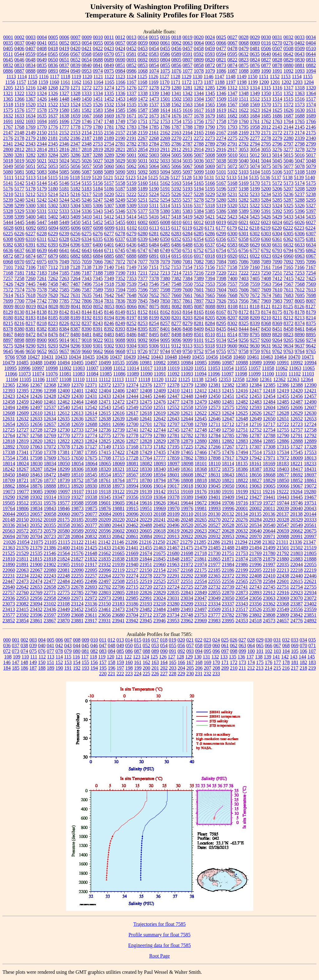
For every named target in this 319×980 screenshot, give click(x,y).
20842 (118, 536)
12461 (50, 402)
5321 (244, 206)
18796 (173, 480)
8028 (53, 306)
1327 (64, 93)
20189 (91, 520)
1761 (255, 121)
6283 (176, 234)
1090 (266, 71)
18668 (269, 475)
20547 (283, 525)
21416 (77, 548)
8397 (154, 329)
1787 (176, 127)
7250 (266, 273)
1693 (31, 121)
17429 (146, 452)
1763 (277, 121)
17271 (242, 447)
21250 (159, 542)
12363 (293, 379)
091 (173, 651)
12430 (77, 396)
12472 (118, 402)
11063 (295, 368)
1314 (255, 88)
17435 (159, 452)
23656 (105, 615)
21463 (159, 548)
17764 (146, 458)
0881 (300, 65)
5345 (109, 211)
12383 (242, 385)
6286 (210, 234)
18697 (310, 475)
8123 (277, 306)
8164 (188, 312)
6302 (255, 234)
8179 (311, 312)
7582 (53, 290)
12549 (132, 407)
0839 (75, 65)
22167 (173, 570)
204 (181, 668)
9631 (266, 346)
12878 (173, 441)
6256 (75, 234)
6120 (198, 228)
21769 (255, 553)
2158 (131, 133)
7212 (154, 273)
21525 (9, 553)
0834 (31, 65)
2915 (210, 149)
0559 (31, 54)
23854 (22, 621)
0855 (165, 65)
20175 (64, 520)
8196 (120, 318)
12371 (91, 385)
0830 (300, 60)
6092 (31, 228)
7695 (300, 295)
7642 (109, 295)
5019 (19, 161)
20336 (9, 525)
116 (76, 657)
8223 (53, 323)
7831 (109, 301)
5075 (266, 166)
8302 (232, 323)
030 (269, 640)
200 (146, 668)
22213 (283, 570)
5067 (188, 166)
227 (164, 674)
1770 (42, 127)
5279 (210, 200)
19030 (201, 486)
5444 (8, 222)
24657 (283, 621)
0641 (277, 54)
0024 (210, 37)
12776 (118, 435)
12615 (105, 413)
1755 (188, 121)
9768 (21, 357)
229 (181, 674)
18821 (228, 480)
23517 (242, 609)
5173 (288, 183)
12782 (187, 435)
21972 (187, 564)
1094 (311, 71)
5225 (165, 194)
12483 (255, 402)
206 (199, 668)
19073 (9, 492)
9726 (143, 351)
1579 (53, 110)
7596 (143, 290)
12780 (159, 435)
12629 (297, 413)
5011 (243, 155)
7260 (31, 278)
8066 (132, 306)
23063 (269, 598)
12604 (269, 407)
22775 (64, 593)
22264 (105, 576)
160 (129, 662)
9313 (188, 346)
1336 (120, 93)
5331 (42, 211)
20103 (146, 514)
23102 (50, 604)
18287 (36, 469)
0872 (210, 65)
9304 (131, 346)
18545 (91, 475)
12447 (173, 396)
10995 (11, 368)
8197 (131, 318)
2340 (311, 138)
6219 (266, 228)
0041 (42, 43)
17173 (146, 447)
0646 (19, 60)
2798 (300, 144)
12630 (310, 413)
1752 (154, 121)
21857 (187, 559)
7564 (277, 284)
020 (181, 640)
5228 (199, 194)
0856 (176, 65)
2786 (176, 144)
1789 (199, 127)
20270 (214, 520)
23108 (64, 604)
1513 (266, 99)
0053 (75, 43)
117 (85, 657)
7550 (188, 284)
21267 (173, 542)
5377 (143, 211)
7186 (75, 273)
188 (42, 668)
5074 (255, 166)
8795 (255, 335)
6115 (165, 228)
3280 (8, 155)
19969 (159, 508)
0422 (98, 48)
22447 (9, 581)
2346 (64, 144)
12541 (77, 407)
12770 (64, 435)
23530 (269, 609)
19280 (310, 492)
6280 (143, 234)
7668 (232, 295)
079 (68, 651)
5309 (131, 206)
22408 (255, 576)
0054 (87, 43)
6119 (187, 228)
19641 (173, 503)
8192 (87, 318)
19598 (91, 503)
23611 (91, 615)
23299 (187, 604)
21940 (132, 564)
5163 (176, 183)
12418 (269, 391)
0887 (19, 71)
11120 (157, 379)
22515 (132, 581)
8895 (311, 335)
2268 (154, 138)
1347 (232, 93)
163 (155, 662)
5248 (109, 200)
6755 (232, 250)
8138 (42, 312)
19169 (187, 492)
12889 (310, 441)
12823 (77, 441)
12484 (269, 402)
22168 (187, 570)
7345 (98, 278)
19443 (283, 497)
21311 (282, 542)
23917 (91, 621)
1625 (277, 110)
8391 (98, 329)
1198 (242, 82)
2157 (120, 133)
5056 (75, 166)
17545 (297, 452)
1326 (53, 93)
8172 (244, 312)
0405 (8, 48)
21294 (241, 542)
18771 (132, 480)
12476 (159, 402)
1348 (244, 93)
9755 (221, 351)
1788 (188, 127)
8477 (64, 335)
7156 (210, 267)
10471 (308, 357)
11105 (25, 379)
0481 (255, 48)
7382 (176, 278)
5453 (109, 222)
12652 (297, 419)
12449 (201, 396)
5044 (266, 161)
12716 (255, 424)
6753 (210, 250)
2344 (42, 144)
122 (128, 657)
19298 (22, 497)
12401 (77, 391)
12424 (22, 396)
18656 (255, 475)
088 (146, 651)
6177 (221, 228)
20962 (242, 536)
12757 (297, 430)
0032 (288, 37)
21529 (22, 553)
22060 (9, 570)
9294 (64, 346)
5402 (53, 217)
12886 (283, 441)
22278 (146, 576)
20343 (22, 525)
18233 (310, 464)
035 (312, 640)
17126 (77, 447)
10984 (187, 363)
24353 (242, 621)
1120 (87, 76)
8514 (232, 335)
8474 (42, 335)
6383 (19, 245)
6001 (131, 222)
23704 (132, 615)
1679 (210, 116)
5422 (221, 217)
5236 (288, 194)
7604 (221, 290)
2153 (75, 133)
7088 (255, 262)
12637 (91, 419)
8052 (98, 306)
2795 (266, 144)
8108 (233, 306)
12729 (50, 430)
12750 (228, 430)
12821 (50, 441)
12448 (187, 396)
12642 (159, 419)
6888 (131, 256)
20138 (296, 514)
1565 (210, 105)
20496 (173, 525)
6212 (243, 228)
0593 (210, 54)
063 (242, 645)
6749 (165, 250)
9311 (165, 346)
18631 (214, 475)
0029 (255, 37)
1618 (210, 110)
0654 (87, 60)
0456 (176, 48)
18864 (22, 486)
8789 (244, 335)
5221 (120, 194)
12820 (36, 441)
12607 (310, 407)
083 (103, 651)
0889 (42, 71)
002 (24, 640)
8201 (176, 318)
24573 (269, 621)
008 (77, 640)
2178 (19, 138)
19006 (146, 486)
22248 (64, 576)
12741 (132, 430)
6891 (154, 256)
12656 (36, 424)
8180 (8, 318)
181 (295, 662)
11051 (200, 368)
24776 (297, 621)
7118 (64, 267)
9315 (199, 346)
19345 (105, 497)
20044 (9, 514)
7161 (266, 267)
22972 (91, 598)
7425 (311, 278)
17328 (310, 447)
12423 (9, 396)
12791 (297, 435)
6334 (87, 239)
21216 (145, 542)
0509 (300, 48)
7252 (288, 273)
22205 (255, 570)
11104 (12, 379)
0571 (120, 54)
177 (277, 662)
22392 (242, 576)
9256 (244, 340)
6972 (31, 262)
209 (225, 668)
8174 (266, 312)
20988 (283, 536)
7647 (120, 295)
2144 (288, 127)
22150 (146, 570)
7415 (288, 278)
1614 (165, 110)
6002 (143, 222)
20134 (241, 514)
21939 (118, 564)
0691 (131, 60)
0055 (98, 43)
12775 (105, 435)
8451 (277, 329)
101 (260, 651)
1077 (188, 71)
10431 (47, 357)
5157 (109, 183)
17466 (201, 452)
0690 (120, 60)
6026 (300, 222)
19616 (146, 503)
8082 (177, 306)
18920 (77, 486)
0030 (266, 37)
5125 (153, 177)
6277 (109, 234)
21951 (146, 564)
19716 (242, 503)
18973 (118, 486)
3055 (266, 149)
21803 (297, 553)
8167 (221, 312)
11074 (38, 374)
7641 (98, 295)
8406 (176, 329)
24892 (310, 621)
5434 (300, 217)
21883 (297, 559)
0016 (165, 37)
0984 (120, 71)
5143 (31, 183)
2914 (199, 149)
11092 (173, 374)
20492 (159, 525)
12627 (269, 413)
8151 (131, 312)
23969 (201, 621)
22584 (269, 581)
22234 (22, 576)
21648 (91, 553)
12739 (118, 430)
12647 (228, 419)
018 (164, 640)
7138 (86, 267)
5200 (266, 189)
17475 (214, 452)
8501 (199, 335)
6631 (277, 245)
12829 (159, 441)
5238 (311, 194)
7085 (232, 262)
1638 (64, 116)
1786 (165, 127)
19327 (77, 497)
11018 (160, 368)
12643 (173, 419)
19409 (228, 497)
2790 (221, 144)
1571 (277, 105)
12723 (297, 424)
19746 (297, 503)
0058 (131, 43)
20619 (173, 531)
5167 (221, 183)
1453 (120, 99)
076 (42, 651)
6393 (53, 245)
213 (260, 668)
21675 (159, 553)
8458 (288, 329)
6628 (244, 245)
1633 (19, 116)
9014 (64, 340)
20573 (36, 531)
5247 (98, 200)
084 (112, 651)
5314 (165, 206)
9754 (210, 351)
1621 (232, 110)
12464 (77, 402)
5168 (232, 183)
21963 (173, 564)
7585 (64, 290)
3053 (244, 149)
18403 (283, 469)
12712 (228, 424)
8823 (288, 335)
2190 (120, 138)
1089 (255, 71)
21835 (105, 559)
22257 (91, 576)
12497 (36, 407)
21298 (255, 542)
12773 (77, 435)
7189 (109, 273)
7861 (188, 301)
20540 (269, 525)
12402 (91, 391)
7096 (311, 262)
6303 (266, 234)
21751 (228, 553)
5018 (8, 161)
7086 (244, 262)
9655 (53, 351)
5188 (131, 189)
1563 (188, 105)
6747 (143, 250)
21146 (118, 542)
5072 (232, 166)
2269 (165, 138)
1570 (266, 105)
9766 (10, 357)
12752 (255, 430)
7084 (221, 262)
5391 (266, 211)
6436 (131, 245)
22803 (105, 593)
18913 (64, 486)
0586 (165, 54)
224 (138, 674)
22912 (269, 593)
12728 (36, 430)
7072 (120, 262)
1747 (98, 121)
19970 (173, 508)
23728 (159, 615)
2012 (266, 127)
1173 (198, 82)
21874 (242, 559)
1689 (311, 116)
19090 (50, 492)
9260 (266, 340)
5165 (199, 183)
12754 (269, 430)
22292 (187, 576)
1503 (188, 99)
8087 (199, 306)
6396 (75, 245)
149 (33, 662)
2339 (300, 138)
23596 (36, 615)
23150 (105, 604)
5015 (288, 155)
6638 (31, 250)
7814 (98, 301)
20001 (242, 508)
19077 (23, 492)
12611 (50, 413)
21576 (77, 553)
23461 (105, 609)
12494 (9, 407)
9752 (199, 351)
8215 (8, 323)
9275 (8, 346)
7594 (120, 290)
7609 (266, 290)
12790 (283, 435)
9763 (288, 351)
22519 (146, 581)
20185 (77, 520)
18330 (146, 469)
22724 (173, 587)
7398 (221, 278)
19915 (132, 508)
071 (312, 645)
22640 (9, 587)
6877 (42, 256)
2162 (165, 133)
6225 (8, 234)
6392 (42, 245)
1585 (120, 110)
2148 (19, 133)
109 (17, 657)
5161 (154, 183)
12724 (310, 424)
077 (50, 651)
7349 (109, 278)
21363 (9, 548)
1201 (275, 82)
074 (24, 651)
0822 (232, 60)
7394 (210, 278)
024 (216, 640)
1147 (219, 76)
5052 (42, 166)
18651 (242, 475)
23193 (146, 604)
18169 (269, 464)
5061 (120, 166)
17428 (132, 452)
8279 (188, 323)
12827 (132, 441)
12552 (173, 407)
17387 (77, 452)
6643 (87, 250)
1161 (65, 82)
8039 (64, 306)
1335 (109, 93)
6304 (277, 234)
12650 (269, 419)
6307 (311, 234)
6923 (266, 256)
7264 (75, 278)
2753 (98, 144)
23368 (283, 604)
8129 (8, 312)
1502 (176, 99)
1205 (8, 88)
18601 (173, 475)
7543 (143, 284)
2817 (75, 149)
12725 (9, 430)
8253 (143, 323)
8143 (75, 312)
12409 (159, 391)
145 (311, 657)
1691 (8, 121)
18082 (146, 464)
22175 (201, 570)
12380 (201, 385)
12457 (310, 396)
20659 (283, 531)
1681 (221, 116)
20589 (77, 531)
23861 (36, 621)
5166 (210, 183)
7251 (277, 273)
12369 (64, 385)
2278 (266, 138)
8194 (109, 318)
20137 (283, 514)
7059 (87, 262)
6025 (288, 222)
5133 (231, 177)
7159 (243, 267)
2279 (277, 138)
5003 (154, 155)
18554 (105, 475)
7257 (8, 278)
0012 (120, 37)
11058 (268, 368)
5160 (143, 183)
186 (24, 668)
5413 (120, 217)
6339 (143, 239)
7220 (221, 273)
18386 (242, 469)
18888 (50, 486)
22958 (50, 598)
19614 (132, 503)
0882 (311, 65)
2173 (288, 133)
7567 (288, 284)
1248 (42, 88)
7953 (232, 301)
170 (216, 662)
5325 (288, 206)
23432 (36, 609)
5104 (255, 172)
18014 (9, 464)
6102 (132, 228)
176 (269, 662)
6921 (244, 256)
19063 (255, 486)
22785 (77, 593)
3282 (31, 155)
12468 (91, 402)
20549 (297, 525)
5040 (244, 161)
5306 (98, 206)
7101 (8, 267)
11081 (65, 374)
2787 (188, 144)
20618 (159, 531)
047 (103, 645)
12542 (91, 407)
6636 (8, 250)
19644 (187, 503)
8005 (300, 301)
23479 (132, 609)
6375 (300, 239)
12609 (22, 413)
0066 (221, 43)
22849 (201, 593)
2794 (255, 144)
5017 (311, 155)
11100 (268, 374)
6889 (143, 256)
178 (286, 662)
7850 (165, 301)
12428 (50, 396)
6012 (199, 222)
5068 (199, 166)
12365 (9, 385)
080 (77, 651)
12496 (22, 407)
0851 (120, 65)
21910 (77, 564)
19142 (159, 492)
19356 (132, 497)
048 (112, 645)
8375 (311, 323)
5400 (31, 217)
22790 (91, 593)
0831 (311, 60)
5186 (109, 189)
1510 (232, 99)
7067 (109, 262)
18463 (36, 475)
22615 (297, 581)
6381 (311, 239)
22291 (173, 576)
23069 (283, 598)
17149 (105, 447)
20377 (91, 525)
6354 (199, 239)
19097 (64, 492)
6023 (266, 222)
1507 (210, 99)
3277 (288, 149)
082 (94, 651)
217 (295, 668)
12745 (173, 430)
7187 (87, 273)
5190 (154, 189)
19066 (283, 486)
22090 (77, 570)
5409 (75, 217)
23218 (159, 604)
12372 (105, 385)
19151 (173, 492)
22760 (22, 593)
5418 (176, 217)
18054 (78, 464)
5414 (131, 217)
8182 (19, 318)
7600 (188, 290)
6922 (255, 256)
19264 (296, 492)
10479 (9, 363)
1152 (275, 76)
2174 (300, 133)
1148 (230, 76)
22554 (201, 581)
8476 (53, 335)
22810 (132, 593)
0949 (75, 71)
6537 (210, 245)
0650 (53, 60)
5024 (64, 161)
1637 (53, 116)
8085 (188, 306)
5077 (288, 166)
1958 (255, 127)
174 (251, 662)
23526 (255, 609)
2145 (300, 127)
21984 (228, 564)
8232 (75, 323)
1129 (186, 76)
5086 (75, 172)
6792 (266, 250)
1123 (120, 76)
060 (216, 645)
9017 (75, 340)
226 (155, 674)
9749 (176, 351)
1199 (253, 82)
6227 (31, 234)
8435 (221, 329)
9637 (300, 346)
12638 (105, 419)
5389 (244, 211)
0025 (221, 37)
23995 (228, 621)
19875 (91, 508)
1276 (131, 88)
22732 (214, 587)
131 (207, 657)
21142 (104, 542)
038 (24, 645)
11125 (184, 379)
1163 (87, 82)
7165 (288, 267)
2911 (165, 149)
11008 (106, 368)
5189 (143, 189)
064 (251, 645)
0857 (188, 65)
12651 (283, 419)
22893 (255, 593)
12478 (187, 402)
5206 (277, 189)
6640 (53, 250)
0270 (277, 43)
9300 (87, 346)
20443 (118, 525)
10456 (212, 357)
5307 (109, 206)
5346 (120, 211)
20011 (269, 508)
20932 (214, 536)
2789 (210, 144)
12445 (146, 396)
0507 (277, 48)
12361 (266, 379)
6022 (255, 222)
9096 (176, 340)
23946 (159, 621)
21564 (64, 553)
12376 (146, 385)
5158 (120, 183)
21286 (214, 542)
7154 (187, 267)
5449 (64, 222)
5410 (87, 217)
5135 (254, 177)
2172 (277, 133)
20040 (297, 508)
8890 (300, 335)
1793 (232, 127)
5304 (75, 206)
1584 (109, 110)
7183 (42, 273)
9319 (221, 346)
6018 (210, 222)
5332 (53, 211)
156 (94, 662)
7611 (288, 290)
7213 (165, 273)
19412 (242, 497)
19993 (214, 508)
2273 (210, 138)
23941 (118, 621)
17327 (297, 447)
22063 (22, 570)
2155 (98, 133)
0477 (221, 48)
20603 (132, 531)
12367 (36, 385)
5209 (311, 189)
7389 (199, 278)
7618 (31, 295)
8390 (87, 329)
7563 (266, 284)
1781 (109, 127)
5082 (31, 172)
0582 (143, 54)
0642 (288, 54)
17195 (173, 447)
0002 (19, 37)
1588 (154, 110)
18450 (9, 475)
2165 (199, 133)
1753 (165, 121)
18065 (105, 464)
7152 (165, 267)
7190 (120, 273)
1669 (109, 116)
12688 (91, 424)
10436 (102, 357)
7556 (221, 284)
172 (234, 662)
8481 (87, 335)
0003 (31, 37)
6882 (75, 256)
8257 (165, 323)
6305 (288, 234)
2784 (154, 144)
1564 (199, 105)
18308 (91, 469)
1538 (165, 105)
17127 (91, 447)
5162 (165, 183)
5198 (244, 189)
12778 (132, 435)
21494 (255, 548)
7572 (8, 290)
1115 (33, 76)
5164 (188, 183)
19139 (146, 492)
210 (234, 668)
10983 (173, 363)
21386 (50, 548)
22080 (50, 570)
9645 (8, 351)
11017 (146, 368)
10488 (36, 363)
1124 (131, 76)
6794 (288, 250)
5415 (143, 217)
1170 (165, 82)
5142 (19, 183)
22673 (64, 587)
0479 (244, 48)
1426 (42, 99)
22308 (201, 576)
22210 (269, 570)
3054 (255, 149)
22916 (283, 593)
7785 (64, 301)
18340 (159, 469)
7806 (87, 301)
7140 (109, 267)
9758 (244, 351)
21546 (50, 553)
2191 (131, 138)
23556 (297, 609)
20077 (91, 514)
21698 (187, 553)
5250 (131, 200)
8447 (255, 329)
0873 (221, 65)
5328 (8, 211)
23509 (214, 609)
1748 (109, 121)
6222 (288, 228)
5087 (87, 172)
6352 (176, 239)
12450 (214, 396)
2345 (53, 144)
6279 (131, 234)
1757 (210, 121)
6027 (311, 222)
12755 (283, 430)
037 (16, 645)
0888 (31, 71)
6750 (176, 250)
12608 (9, 413)
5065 (165, 166)
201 (155, 668)
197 (120, 668)
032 (286, 640)
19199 (242, 492)
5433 (288, 217)
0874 (232, 65)
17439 (173, 452)
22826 (146, 593)
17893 (201, 458)
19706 (228, 503)
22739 (228, 587)
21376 (22, 548)
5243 (53, 200)
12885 (269, 441)
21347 (310, 542)
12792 (310, 435)
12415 (228, 391)
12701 (146, 424)
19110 (91, 492)
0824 (255, 60)
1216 (31, 88)
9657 (64, 351)
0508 (288, 48)
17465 (187, 452)
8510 (210, 335)
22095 (91, 570)
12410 (173, 391)
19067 (297, 486)
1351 (277, 93)
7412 (277, 278)
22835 (173, 593)
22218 (297, 570)
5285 (277, 200)
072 (7, 651)
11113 (118, 379)
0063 (188, 43)
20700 (22, 536)
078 (59, 651)
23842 (297, 615)
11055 (241, 368)
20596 (105, 531)
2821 (120, 149)
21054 (23, 542)
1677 (188, 116)
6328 (64, 239)
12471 (105, 402)
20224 (132, 520)
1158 (32, 82)
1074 (154, 71)
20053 (23, 514)
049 (120, 645)
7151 (154, 267)
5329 (19, 211)
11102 (295, 374)
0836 (53, 65)
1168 (143, 82)
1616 (188, 110)
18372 (214, 469)
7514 (98, 284)
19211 (255, 492)
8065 (121, 306)
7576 (31, 290)
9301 (98, 346)
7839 (131, 301)
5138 (288, 177)
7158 (232, 267)
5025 (75, 161)
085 (120, 651)
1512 (255, 99)
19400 (201, 497)
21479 (201, 548)
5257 (188, 200)
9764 (300, 351)
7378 (154, 278)
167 (190, 662)
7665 (210, 295)
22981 (118, 598)
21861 (201, 559)
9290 (31, 346)
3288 (98, 155)
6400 (98, 245)
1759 (232, 121)
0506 (266, 48)
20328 (283, 520)
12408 (146, 391)
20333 (310, 520)
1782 (120, 127)
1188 (220, 82)
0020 (199, 37)
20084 (105, 514)
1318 (300, 88)
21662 (105, 553)
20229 (146, 520)
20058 (50, 514)
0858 (199, 65)
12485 (283, 402)
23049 (214, 598)
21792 (283, 553)
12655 (22, 424)
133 (224, 657)
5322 (255, 206)
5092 (143, 172)
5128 (187, 177)
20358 (64, 525)
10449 (184, 357)
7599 (176, 290)
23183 (118, 604)
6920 (232, 256)
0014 (143, 37)
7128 (75, 267)
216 (286, 668)
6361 (277, 239)
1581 (75, 110)
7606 (244, 290)
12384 (255, 385)
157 (103, 662)
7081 (188, 262)
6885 (109, 256)
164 (164, 662)
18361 (187, 469)
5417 (165, 217)
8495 (154, 335)
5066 (176, 166)
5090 (120, 172)
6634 (311, 245)
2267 (143, 138)
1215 (19, 88)
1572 (288, 105)
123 (137, 657)
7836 (120, 301)
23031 (173, 598)
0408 (42, 48)
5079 (311, 166)
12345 (211, 379)
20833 (105, 536)
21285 (200, 542)
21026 (9, 542)
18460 (22, 475)
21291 (227, 542)
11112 (105, 379)
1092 (288, 71)
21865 (214, 559)
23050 (228, 598)
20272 (228, 520)
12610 (36, 413)
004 (42, 640)
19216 (269, 492)
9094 (154, 340)
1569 (255, 105)
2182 (64, 138)
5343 (98, 211)
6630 (266, 245)
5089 (109, 172)
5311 (154, 206)
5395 (288, 211)
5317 (199, 206)
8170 (232, 312)
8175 (277, 312)
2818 (87, 149)
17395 (91, 452)
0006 (64, 37)
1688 (300, 116)
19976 (187, 508)
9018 (87, 340)
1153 (286, 76)
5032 (154, 161)
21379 (36, 548)
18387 (255, 469)
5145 (53, 183)
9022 (98, 340)
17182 (159, 447)
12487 (297, 402)
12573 (214, 407)
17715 (118, 458)
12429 (64, 396)
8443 (232, 329)
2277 (255, 138)
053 (155, 645)
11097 (228, 374)
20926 (201, 536)
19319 (64, 497)
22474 (36, 581)
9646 (19, 351)
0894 (64, 71)
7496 (87, 284)
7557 (232, 284)
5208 (300, 189)
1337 (131, 93)
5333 (64, 211)
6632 (288, 245)
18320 (105, 469)
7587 (87, 290)
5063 (143, 166)
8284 (210, 323)
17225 (187, 447)
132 (215, 657)
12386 (283, 385)
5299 (19, 206)
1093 (300, 71)
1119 (76, 76)
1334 (98, 93)
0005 (53, 37)
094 (199, 651)
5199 (255, 189)
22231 (9, 576)
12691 (105, 424)
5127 (175, 177)
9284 (19, 346)
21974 (201, 564)
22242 (36, 576)
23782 (228, 615)
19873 (77, 508)
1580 (64, 110)
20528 (228, 525)
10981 (146, 363)
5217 (87, 194)
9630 (255, 346)
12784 (214, 435)
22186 (228, 570)
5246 (87, 200)
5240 (19, 200)
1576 (19, 110)
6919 (221, 256)
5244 (64, 200)
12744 (159, 430)
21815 (36, 559)
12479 (201, 402)
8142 (64, 312)
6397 (87, 245)
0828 (277, 60)
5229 (210, 194)
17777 (159, 458)
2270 (176, 138)
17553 (310, 452)
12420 (297, 391)
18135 (241, 464)
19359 (146, 497)
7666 (221, 295)
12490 (310, 402)
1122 (109, 76)
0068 (244, 43)
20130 (214, 514)
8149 (120, 312)
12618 (146, 413)
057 (190, 645)
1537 (154, 105)
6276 (98, 234)
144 (302, 657)
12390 (310, 385)
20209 (105, 520)
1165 (109, 82)
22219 (310, 570)
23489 (173, 609)
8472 (31, 335)
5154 (75, 183)
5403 (64, 217)
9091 (131, 340)
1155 (308, 76)
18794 (159, 480)
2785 (165, 144)
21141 (91, 542)
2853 (131, 149)
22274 (132, 576)
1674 (165, 116)
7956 (244, 301)
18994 (132, 486)
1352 (288, 93)
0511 (8, 54)
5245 (75, 200)
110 (25, 657)
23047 (201, 598)
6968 (8, 262)
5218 (98, 194)
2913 (188, 149)
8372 (288, 323)
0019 (188, 37)
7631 (75, 295)
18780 (146, 480)
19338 (91, 497)
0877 (266, 65)
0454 (154, 48)
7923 (210, 301)
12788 (269, 435)
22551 (187, 581)
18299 (64, 469)
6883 (87, 256)
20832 (91, 536)
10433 (61, 357)
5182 (75, 189)
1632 (8, 116)
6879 (53, 256)
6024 (277, 222)
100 (251, 651)
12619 (159, 413)
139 (268, 657)
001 (16, 640)
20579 (50, 531)
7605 (232, 290)
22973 (105, 598)
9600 (232, 346)
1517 (311, 99)
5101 (221, 172)
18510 (77, 475)
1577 (31, 110)
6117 (176, 228)
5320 (232, 206)
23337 (228, 604)
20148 (9, 520)
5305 (87, 206)
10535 (118, 363)
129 (189, 657)
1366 (19, 99)
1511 (243, 99)
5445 (19, 222)
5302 (53, 206)
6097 (87, 228)
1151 (264, 76)
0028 (244, 37)
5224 (154, 194)
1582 (87, 110)
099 (242, 651)
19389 (187, 497)
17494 (242, 452)
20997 (310, 536)
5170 (255, 183)
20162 (36, 520)
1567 (232, 105)
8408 (188, 329)
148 (24, 662)
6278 (120, 234)
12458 (9, 402)
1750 (131, 121)
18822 (242, 480)
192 (77, 668)
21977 (214, 564)
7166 (299, 267)
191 (68, 668)
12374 (132, 385)
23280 (173, 604)
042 (59, 645)
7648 (131, 295)
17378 (50, 452)
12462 (64, 402)
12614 (91, 413)
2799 (311, 144)
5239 (8, 200)
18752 (77, 480)
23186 (132, 604)
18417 (297, 469)
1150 (252, 76)
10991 (283, 363)
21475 (187, 548)
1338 (143, 93)
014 (129, 640)
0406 (19, 48)
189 (50, 668)
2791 (232, 144)
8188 (64, 318)
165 (173, 662)
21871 (228, 559)
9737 (154, 351)
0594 (221, 54)
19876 (105, 508)
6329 (75, 239)
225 (146, 674)
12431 (91, 396)
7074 (131, 262)
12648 (242, 419)
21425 (91, 548)
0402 (300, 43)
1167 (131, 82)
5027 (98, 161)
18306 (77, 469)
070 (303, 645)
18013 (310, 458)
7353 (131, 278)
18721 (22, 480)
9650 (31, 351)
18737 (50, 480)
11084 (92, 374)
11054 (228, 368)
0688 (98, 60)
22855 (214, 593)
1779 (87, 127)
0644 (311, 54)
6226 (19, 234)
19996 (228, 508)
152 (59, 662)
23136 (91, 604)
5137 (276, 177)
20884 (146, 536)
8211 (277, 318)
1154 (297, 76)
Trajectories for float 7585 (159, 924)
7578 (42, 290)
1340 (165, 93)
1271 (75, 88)
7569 (311, 284)
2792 (244, 144)
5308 (120, 206)
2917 (232, 149)
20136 (269, 514)
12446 (159, 396)
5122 (119, 177)
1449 (75, 99)
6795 (300, 250)
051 (138, 645)
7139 (98, 267)
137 (250, 657)
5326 (300, 206)
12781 (173, 435)
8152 (143, 312)
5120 (97, 177)
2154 (87, 133)
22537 (173, 581)
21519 (310, 548)
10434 (75, 357)
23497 (201, 609)
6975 (42, 262)
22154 (159, 570)
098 (234, 651)
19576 (50, 503)
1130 (197, 76)
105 (295, 651)
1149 (242, 76)
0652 (75, 60)
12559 (201, 407)
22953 (22, 598)
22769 (36, 593)
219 (312, 668)
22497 (105, 581)
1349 (255, 93)
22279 (159, 576)
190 (59, 668)
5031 (143, 161)
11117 (131, 379)
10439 (130, 357)
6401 (109, 245)
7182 (31, 273)
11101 (281, 374)
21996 (255, 564)
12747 (187, 430)
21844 (146, 559)
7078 (154, 262)
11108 (65, 379)
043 (68, 645)
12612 (64, 413)
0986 (131, 71)
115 (68, 657)
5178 (31, 189)
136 (241, 657)
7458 (53, 284)
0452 (131, 48)
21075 (37, 542)
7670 (244, 295)
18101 (201, 464)
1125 (142, 76)
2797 (288, 144)
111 (34, 657)
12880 (201, 441)
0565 (53, 54)
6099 (109, 228)
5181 (64, 189)
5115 (53, 177)
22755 (310, 587)
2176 (8, 138)
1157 (21, 82)
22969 (64, 598)
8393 (120, 329)
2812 (19, 149)
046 (94, 645)
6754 (221, 250)
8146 (109, 312)
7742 (42, 301)
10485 (22, 363)
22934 (310, 593)
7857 (176, 301)
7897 (199, 301)
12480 (214, 402)
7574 (19, 290)
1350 (266, 93)
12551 (159, 407)
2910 (154, 149)
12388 (297, 385)
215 (277, 668)
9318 (210, 346)
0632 (244, 54)
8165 (199, 312)
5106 (277, 172)
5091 (131, 172)
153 (68, 662)
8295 (221, 323)
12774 (91, 435)
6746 (131, 250)
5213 (42, 194)
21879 (269, 559)
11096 (214, 374)
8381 (31, 329)
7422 (300, 278)
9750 (188, 351)
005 (50, 640)
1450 (87, 99)
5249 (120, 200)
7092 (288, 262)
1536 (143, 105)
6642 (75, 250)
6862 (311, 250)
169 (207, 662)
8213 (300, 318)
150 (42, 662)
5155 (87, 183)
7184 (53, 273)
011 (103, 640)
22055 (310, 564)
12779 (146, 435)
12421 (310, 391)
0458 (199, 48)
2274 (221, 138)
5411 (98, 217)
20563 (9, 531)
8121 (266, 306)
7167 (311, 267)
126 (163, 657)
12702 (159, 424)
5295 (311, 200)
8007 (311, 301)
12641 (146, 419)
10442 (143, 357)
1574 (311, 105)
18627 (201, 475)
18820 (214, 480)
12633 (36, 419)
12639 (118, 419)
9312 (176, 346)
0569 (98, 54)
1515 (288, 99)
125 (154, 657)
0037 (19, 43)
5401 (42, 217)
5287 (288, 200)
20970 (255, 536)
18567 (132, 475)
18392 (269, 469)
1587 (143, 110)
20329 (297, 520)
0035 (8, 43)
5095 (176, 172)
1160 (54, 82)
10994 (310, 363)
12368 (50, 385)
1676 (176, 116)
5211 (19, 194)
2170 (255, 133)
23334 (214, 604)
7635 (87, 295)
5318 (210, 206)
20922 (187, 536)
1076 (176, 71)
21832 (91, 559)
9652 (42, 351)
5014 (277, 155)
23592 (22, 615)
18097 (174, 464)
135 (233, 657)
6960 (288, 256)
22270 (118, 576)
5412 (109, 217)
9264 (277, 340)
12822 (64, 441)
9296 (75, 346)
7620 (53, 295)
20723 (50, 536)
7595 (131, 290)
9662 (98, 351)
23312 (201, 604)
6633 (300, 245)
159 (120, 662)
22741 (242, 587)
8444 (244, 329)
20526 (201, 525)
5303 (64, 206)
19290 (9, 497)
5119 (86, 177)
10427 (34, 357)
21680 (173, 553)
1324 (42, 93)
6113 (154, 228)
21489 (242, 548)
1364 (311, 93)
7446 (42, 284)
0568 (87, 54)
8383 (53, 329)
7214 (176, 273)
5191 (165, 189)
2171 (266, 133)
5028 (109, 161)
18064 (91, 464)
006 (59, 640)
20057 (36, 514)
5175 (311, 183)
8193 (98, 318)
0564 (42, 54)
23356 (255, 604)
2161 (154, 133)
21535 (36, 553)
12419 (283, 391)
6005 (154, 222)
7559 (255, 284)
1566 (221, 105)
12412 (201, 391)
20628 (228, 531)
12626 (255, 413)
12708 (187, 424)
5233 (255, 194)
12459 (22, 402)
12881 (214, 441)
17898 (214, 458)
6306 (300, 234)
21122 (77, 542)
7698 (311, 295)
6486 (176, 245)
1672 (143, 116)
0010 (98, 37)
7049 (64, 262)
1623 (255, 110)
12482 (242, 402)
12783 (201, 435)
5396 (300, 211)
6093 (42, 228)
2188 (98, 138)
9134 (221, 340)
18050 (64, 464)
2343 (31, 144)
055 (173, 645)
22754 (297, 587)
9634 (288, 346)
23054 (242, 598)
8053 (109, 306)
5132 (220, 177)
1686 (277, 116)
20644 (269, 531)
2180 (42, 138)
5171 (266, 183)
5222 (131, 194)
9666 (109, 351)
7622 (64, 295)
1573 (300, 105)
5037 (210, 161)
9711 (131, 351)
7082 (199, 262)
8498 (176, 335)
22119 (118, 570)
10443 (157, 357)
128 (180, 657)
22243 (50, 576)
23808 (269, 615)
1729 (75, 121)
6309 (19, 239)
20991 (297, 536)
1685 (266, 116)
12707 (173, 424)
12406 (118, 391)
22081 (64, 570)
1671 (131, 116)
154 (77, 662)
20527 (214, 525)
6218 (255, 228)
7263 (64, 278)
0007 (75, 37)
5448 (53, 222)
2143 (277, 127)
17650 (77, 458)
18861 (310, 480)
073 (16, 651)
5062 (131, 166)
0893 (53, 71)
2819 (98, 149)
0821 (221, 60)
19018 (187, 486)
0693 (154, 60)
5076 (277, 166)
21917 (91, 564)
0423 (109, 48)
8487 (143, 335)
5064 (154, 166)
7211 (143, 273)
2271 (188, 138)
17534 (283, 452)
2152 (64, 133)
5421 (210, 217)
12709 (201, 424)
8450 (266, 329)
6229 (53, 234)
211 (242, 668)
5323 (266, 206)
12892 (9, 447)
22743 (255, 587)
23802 (255, 615)
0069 (255, 43)
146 (7, 662)
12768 (36, 435)
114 (59, 657)
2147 (8, 133)
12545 (118, 407)
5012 (255, 155)
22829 (159, 593)
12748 (201, 430)
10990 (269, 363)
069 (295, 645)
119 (102, 657)
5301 (42, 206)
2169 (244, 133)
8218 (42, 323)
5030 (131, 161)
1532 (109, 105)
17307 (255, 447)
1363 (300, 93)
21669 (132, 553)
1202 (286, 82)
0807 (188, 60)
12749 (214, 430)
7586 (75, 290)
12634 (50, 419)
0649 (42, 60)
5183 (87, 189)
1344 (199, 93)
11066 (11, 374)
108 (8, 657)
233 (216, 674)
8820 (277, 335)
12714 (242, 424)
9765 (311, 351)
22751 (283, 587)
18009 (297, 458)
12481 (228, 402)
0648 (31, 60)
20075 (78, 514)
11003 (79, 368)
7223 (255, 273)
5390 (255, 211)
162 (146, 662)
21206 (131, 542)
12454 (269, 396)
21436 (118, 548)
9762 (277, 351)
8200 (165, 318)
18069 (119, 464)
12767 (22, 435)
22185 (214, 570)
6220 (277, 228)
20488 (146, 525)
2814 (42, 149)
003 (33, 640)
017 (155, 640)
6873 (19, 256)
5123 (131, 177)
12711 (214, 424)
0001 (8, 37)
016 (146, 640)
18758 (91, 480)
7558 (244, 284)
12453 (255, 396)
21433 (105, 548)
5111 (9, 177)
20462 (132, 525)
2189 (109, 138)
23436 (50, 609)
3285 (64, 155)
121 (119, 657)
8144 (87, 312)
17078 (64, 447)
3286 (75, 155)
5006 (188, 155)
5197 (232, 189)
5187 (120, 189)
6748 (154, 250)
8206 (221, 318)
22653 (36, 587)
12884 (255, 441)
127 (172, 657)
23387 (297, 604)
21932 (105, 564)
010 (94, 640)
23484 (159, 609)
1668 (98, 116)
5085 (64, 172)
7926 (221, 301)
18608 (187, 475)
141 (276, 657)
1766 (311, 121)
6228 (42, 234)
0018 (176, 37)
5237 (300, 194)
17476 (228, 452)
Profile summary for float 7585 (159, 935)
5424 (244, 217)
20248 (187, 520)
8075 (154, 306)
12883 (242, 441)
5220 (109, 194)
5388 (232, 211)
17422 (118, 452)
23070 (297, 598)
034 (303, 640)
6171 (210, 228)
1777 (64, 127)
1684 (255, 116)
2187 (87, 138)
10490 (50, 363)
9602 (244, 346)
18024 (23, 464)
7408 (266, 278)
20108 (160, 514)
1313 (244, 88)
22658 (50, 587)
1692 (19, 121)
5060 (109, 166)
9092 (143, 340)
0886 (8, 71)
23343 (242, 604)
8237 (87, 323)
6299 (221, 234)
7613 (311, 290)
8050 (87, 306)
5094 (165, 172)
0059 (143, 43)
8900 (42, 340)
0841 (98, 65)
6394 (64, 245)
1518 (8, 105)
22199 (242, 570)
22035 (283, 564)
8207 (232, 318)
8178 (300, 312)
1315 (266, 88)
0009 (87, 37)
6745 (120, 250)
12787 (255, 435)
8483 (109, 335)
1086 (221, 71)
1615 (176, 110)
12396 (36, 391)
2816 (64, 149)
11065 (309, 368)
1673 (154, 116)
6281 (154, 234)
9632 (277, 346)
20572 (22, 531)
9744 (165, 351)
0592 (199, 54)
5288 (300, 200)
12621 (187, 413)
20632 (242, 531)
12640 (132, 419)
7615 (19, 295)
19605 (118, 503)
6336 (109, 239)
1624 (266, 110)
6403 (120, 245)
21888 (310, 559)
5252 (154, 200)
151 (50, 662)
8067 (143, 306)
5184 (98, 189)
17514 (255, 452)
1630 (300, 110)
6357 (232, 239)
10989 (255, 363)
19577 (64, 503)
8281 (199, 323)
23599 (64, 615)
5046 (288, 161)
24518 (255, 621)
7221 (232, 273)
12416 (242, 391)
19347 (118, 497)
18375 (228, 469)
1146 (209, 76)
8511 (221, 335)
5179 (42, 189)
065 (260, 645)
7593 (109, 290)
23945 (146, 621)
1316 (277, 88)
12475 (146, 402)
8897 (8, 340)
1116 (44, 76)
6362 (288, 239)
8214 (311, 318)
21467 (173, 548)
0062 (176, 43)
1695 (53, 121)
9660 (87, 351)
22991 (146, 598)
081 (85, 651)
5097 (188, 172)
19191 (228, 492)
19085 (36, 492)
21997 (269, 564)
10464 (280, 357)
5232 (244, 194)
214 (269, 668)
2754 (109, 144)
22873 (242, 593)
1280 (176, 88)
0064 (199, 43)
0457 (188, 48)
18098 (187, 464)
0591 (188, 54)
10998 (52, 368)
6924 (277, 256)
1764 (288, 121)
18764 (118, 480)
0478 (232, 48)
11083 (79, 374)
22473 (22, 581)
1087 (232, 71)
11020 (187, 368)
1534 (120, 105)
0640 (266, 54)
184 (7, 668)
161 (138, 662)
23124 (77, 604)
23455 (91, 609)
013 (120, 640)
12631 (9, 419)
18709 (9, 480)
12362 (279, 379)
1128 (175, 76)
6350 (165, 239)
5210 (8, 194)
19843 (50, 508)
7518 (109, 284)
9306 (154, 346)
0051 (53, 43)
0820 (210, 60)
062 (234, 645)
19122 (118, 492)
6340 (154, 239)
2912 (176, 149)
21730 (214, 553)
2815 (53, 149)
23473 (118, 609)
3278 (300, 149)
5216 (75, 194)
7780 (53, 301)
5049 (8, 166)
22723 (159, 587)
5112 (19, 177)
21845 (159, 559)
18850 (283, 480)
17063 (36, 447)
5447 (42, 222)
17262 (201, 447)
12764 (9, 435)
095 (207, 651)
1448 (64, 99)
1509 (221, 99)
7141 (120, 267)
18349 (173, 469)
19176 (201, 492)
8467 (8, 335)
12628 (283, 413)
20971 (269, 536)
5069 (210, 166)
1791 (221, 127)
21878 (255, 559)
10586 (132, 363)
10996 (24, 368)
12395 (22, 391)
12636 (77, 419)
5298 (8, 206)
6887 (120, 256)
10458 (226, 357)
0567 (75, 54)
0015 (154, 37)
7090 (277, 262)
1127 (164, 76)
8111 (244, 306)
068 (286, 645)
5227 (188, 194)
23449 (64, 609)
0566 (64, 54)
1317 (288, 88)
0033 (300, 37)
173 (242, 662)
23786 (242, 615)
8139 (53, 312)
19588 (77, 503)
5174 (300, 183)
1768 (19, 127)
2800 (8, 149)
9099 (188, 340)
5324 (277, 206)
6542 (221, 245)
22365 (214, 576)
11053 (214, 368)
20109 (174, 514)
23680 (118, 615)
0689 (109, 60)
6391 (31, 245)
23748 (187, 615)
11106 (39, 379)
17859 (173, 458)
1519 (19, 105)
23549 (283, 609)
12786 (242, 435)
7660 (176, 295)
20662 (297, 531)
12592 (242, 407)
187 (33, 668)
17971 (269, 458)
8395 (143, 329)
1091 (277, 71)
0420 (75, 48)
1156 (10, 82)
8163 (176, 312)
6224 (311, 228)
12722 (283, 424)
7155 (198, 267)
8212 (288, 318)
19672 (201, 503)
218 (303, 668)
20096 (132, 514)
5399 (19, 217)
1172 (186, 82)
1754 (176, 121)
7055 (75, 262)
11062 (281, 368)
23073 (9, 604)
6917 (199, 256)
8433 (210, 329)
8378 (8, 329)
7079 (165, 262)
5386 (221, 211)
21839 (132, 559)
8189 (75, 318)
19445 (297, 497)
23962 (187, 621)
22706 (118, 587)
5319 (221, 206)
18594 (159, 475)
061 (225, 645)
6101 (121, 228)
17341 (22, 452)
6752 (199, 250)
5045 (277, 161)
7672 (255, 295)
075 (33, 651)
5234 (266, 194)
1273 (98, 88)
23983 (214, 621)
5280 (221, 200)
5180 (53, 189)
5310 (143, 206)
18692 (297, 475)
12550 (146, 407)
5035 (188, 161)
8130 (19, 312)
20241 (159, 520)
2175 (311, 133)
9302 (109, 346)
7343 (87, 278)
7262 (53, 278)
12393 (9, 391)
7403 (244, 278)
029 (260, 640)
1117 (55, 76)
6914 (165, 256)
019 (173, 640)
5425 (255, 217)
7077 (143, 262)
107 (312, 651)
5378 (154, 211)
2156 (109, 133)
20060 (64, 514)
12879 (187, 441)
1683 (244, 116)
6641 (64, 250)
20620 (187, 531)
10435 (88, 357)
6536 (199, 245)
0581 (131, 54)
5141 (8, 183)
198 (129, 668)
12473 (132, 402)
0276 (288, 43)
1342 (188, 93)
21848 (173, 559)
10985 (201, 363)
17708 (105, 458)
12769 (50, 435)
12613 (77, 413)
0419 (64, 48)
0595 (232, 54)
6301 (244, 234)
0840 (87, 65)
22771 (50, 593)
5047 (300, 161)
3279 (311, 149)
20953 (228, 536)
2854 (143, 149)
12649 (255, 419)
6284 (188, 234)
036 (7, 645)
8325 (244, 323)
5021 (42, 161)
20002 (255, 508)
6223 (299, 228)
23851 (310, 615)
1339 (154, 93)
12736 (105, 430)
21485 (214, 548)
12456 (297, 396)
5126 (164, 177)
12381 (214, 385)
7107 (42, 267)
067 (277, 645)
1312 (232, 88)
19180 (214, 492)
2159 (143, 133)
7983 (277, 301)
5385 (210, 211)
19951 (146, 508)
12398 (50, 391)
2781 (120, 144)
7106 (31, 267)
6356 (221, 239)
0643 (300, 54)
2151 (53, 133)
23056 (255, 598)
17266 (214, 447)
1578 (42, 110)
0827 (266, 60)
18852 (297, 480)
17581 (22, 458)
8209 (255, 318)
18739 (64, 480)
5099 (199, 172)
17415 (105, 452)
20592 (91, 531)
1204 (309, 82)
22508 (118, 581)
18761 (105, 480)
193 (85, 668)
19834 (36, 508)
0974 (98, 71)
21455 (146, 548)
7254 (311, 273)
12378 (173, 385)
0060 (154, 43)
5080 (8, 172)
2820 (109, 149)
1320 (311, 88)
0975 (109, 71)
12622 (201, 413)
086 (129, 651)
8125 (288, 306)
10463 (267, 357)
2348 (87, 144)
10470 (294, 357)
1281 (188, 88)
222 (120, 674)
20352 (36, 525)
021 (190, 640)
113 (51, 657)
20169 (50, 520)
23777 (214, 615)
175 (260, 662)
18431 (310, 469)
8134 (31, 312)
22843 (187, 593)
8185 (53, 318)
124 (145, 657)
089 (155, 651)
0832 (8, 65)
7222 (244, 273)
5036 (199, 161)
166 (181, 662)
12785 (228, 435)
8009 (8, 306)
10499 (105, 363)
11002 (65, 368)
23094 (36, 604)
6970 (19, 262)
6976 (53, 262)
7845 (143, 301)
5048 (311, 161)
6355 (210, 239)
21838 (118, 559)
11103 (308, 374)
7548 (176, 284)
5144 (42, 183)
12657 (50, 424)
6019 (221, 222)
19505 (9, 503)
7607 (255, 290)
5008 (210, 155)
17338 (9, 452)
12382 (228, 385)
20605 (146, 531)
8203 (188, 318)
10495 (77, 363)
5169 (244, 183)
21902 (50, 564)
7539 (131, 284)
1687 (288, 116)
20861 (132, 536)
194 (94, 668)
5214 (53, 194)
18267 (22, 469)
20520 (187, 525)
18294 (50, 469)
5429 (277, 217)
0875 (244, 65)
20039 (283, 508)
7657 (165, 295)
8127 (311, 306)
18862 (9, 486)
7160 (255, 267)
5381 (176, 211)
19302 (36, 497)
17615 (64, 458)
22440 (297, 576)
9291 (42, 346)
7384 (188, 278)
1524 (75, 105)
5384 (199, 211)
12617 (132, 413)
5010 (232, 155)
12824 (91, 441)
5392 (277, 211)
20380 (105, 525)
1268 (53, 88)
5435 (311, 217)
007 (68, 640)
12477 (173, 402)
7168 (8, 273)
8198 (143, 318)
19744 (283, 503)
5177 (19, 189)
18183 (283, 464)
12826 (118, 441)
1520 (31, 105)
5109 (311, 172)
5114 (42, 177)
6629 (255, 245)
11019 (173, 368)
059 (207, 645)
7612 (300, 290)
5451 (87, 222)
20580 (64, 531)
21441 (132, 548)
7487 (75, 284)
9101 (199, 340)
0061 (165, 43)
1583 (98, 110)
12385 (269, 385)
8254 (154, 323)
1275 (120, 88)
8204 (199, 318)
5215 (64, 194)
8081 (165, 306)
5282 (244, 200)
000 (7, 640)
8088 (210, 306)
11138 (197, 379)
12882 (228, 441)
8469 (19, 335)
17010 (22, 447)
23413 (9, 609)
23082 (22, 604)
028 (251, 640)
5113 (31, 177)
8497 (165, 335)
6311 (42, 239)
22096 (105, 570)
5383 (188, 211)
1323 (31, 93)
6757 (255, 250)
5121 (108, 177)
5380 (165, 211)
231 (199, 674)
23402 (310, 604)
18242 (9, 469)
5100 (210, 172)
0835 (42, 65)
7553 (210, 284)
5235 (277, 194)
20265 (201, 520)
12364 (307, 379)
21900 (36, 564)
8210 (266, 318)
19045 (214, 486)
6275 (87, 234)
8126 (299, 306)
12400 (64, 391)
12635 (64, 419)
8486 (131, 335)
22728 (201, 587)
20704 (36, 536)
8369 (277, 323)
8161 (154, 312)
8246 (109, 323)
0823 (244, 60)
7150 (142, 267)
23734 (173, 615)
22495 (77, 581)
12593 (255, 407)
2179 (31, 138)
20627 (214, 531)
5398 (8, 217)
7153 (176, 267)
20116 (200, 514)
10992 (297, 363)
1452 (109, 99)
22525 (159, 581)
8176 (288, 312)
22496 (91, 581)
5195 (210, 189)
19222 (283, 492)
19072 (310, 486)
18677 (283, 475)
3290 (120, 155)
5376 (131, 211)
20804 (77, 536)
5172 (277, 183)
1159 (43, 82)
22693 (91, 587)
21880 (283, 559)
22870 (228, 593)
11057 (254, 368)
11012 (119, 368)
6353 (188, 239)
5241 (31, 200)
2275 (232, 138)
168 (199, 662)
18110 (214, 464)
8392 (109, 329)
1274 (109, 88)
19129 (132, 492)
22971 (77, 598)
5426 (266, 217)
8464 (311, 329)
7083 (210, 262)
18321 (118, 469)
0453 (143, 48)
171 (225, 662)
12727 (22, 430)
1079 (210, 71)
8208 (244, 318)
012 (112, 640)
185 (16, 668)
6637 (19, 250)
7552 (199, 284)
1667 (87, 116)
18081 (132, 464)
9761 (266, 351)
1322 (19, 93)
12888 (297, 441)
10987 (228, 363)
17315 (283, 447)
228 (173, 674)
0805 (176, 60)
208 (216, 668)
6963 (300, 256)
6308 (8, 239)
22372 (228, 576)
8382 (42, 329)
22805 (118, 593)
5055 (64, 166)
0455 (165, 48)
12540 (64, 407)
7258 (19, 278)
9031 (109, 340)
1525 (87, 105)
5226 (176, 194)
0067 (232, 43)
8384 (64, 329)
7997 (288, 301)
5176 (8, 189)
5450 (75, 222)
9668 (120, 351)
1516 (300, 99)
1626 (288, 110)
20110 (187, 514)
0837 (64, 65)
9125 (210, 340)
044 (77, 645)
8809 (266, 335)
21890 (9, 564)
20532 (242, 525)
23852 (9, 621)
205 (190, 668)
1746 (87, 121)
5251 (143, 200)
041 (50, 645)
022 (199, 640)
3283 (42, 155)
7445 (31, 284)
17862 (187, 458)
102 (269, 651)
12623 (214, 413)
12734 (91, 430)
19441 (269, 497)
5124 (142, 177)
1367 (31, 99)
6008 (165, 222)
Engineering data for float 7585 (160, 945)
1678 (199, 116)
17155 (118, 447)
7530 (120, 284)
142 (285, 657)
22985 (132, 598)
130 (198, 657)
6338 (131, 239)
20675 (310, 531)
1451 (98, 99)
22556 (228, 581)
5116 (64, 177)
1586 (131, 110)
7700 (19, 301)
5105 (266, 172)
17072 (50, 447)
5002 (143, 155)
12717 (269, 424)
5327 (311, 206)
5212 (31, 194)
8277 (176, 323)
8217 (31, 323)
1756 (199, 121)
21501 (283, 548)
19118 (105, 492)
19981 (201, 508)
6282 (165, 234)
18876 (36, 486)
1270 (64, 88)
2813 (31, 149)
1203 (298, 82)
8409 (199, 329)
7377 (143, 278)
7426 (8, 284)
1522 (53, 105)
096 (216, 651)
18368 (201, 469)
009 (85, 640)
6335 (98, 239)
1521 (42, 105)
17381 (64, 452)
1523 (64, 105)
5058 (98, 166)
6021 (244, 222)
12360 (252, 379)
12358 (238, 379)
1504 (199, 99)
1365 (8, 99)
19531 (36, 503)
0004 (42, 37)
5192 (176, 189)
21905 (64, 564)
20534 (255, 525)
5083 (42, 172)
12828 (146, 441)
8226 (64, 323)
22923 (297, 593)
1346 (221, 93)
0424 (120, 48)
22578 (255, 581)
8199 (154, 318)
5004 (165, 155)
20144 (310, 514)
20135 (255, 514)
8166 (210, 312)
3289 (109, 155)
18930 (91, 486)
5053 (53, 166)
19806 (22, 508)
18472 (50, 475)
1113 (11, 76)
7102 (20, 267)
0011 (109, 37)
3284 (53, 155)
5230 (221, 194)
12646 (214, 419)
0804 (165, 60)
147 (16, 662)
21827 (77, 559)
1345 (210, 93)
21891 (22, 564)
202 (164, 668)
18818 (201, 480)
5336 (87, 211)
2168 (232, 133)
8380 (19, 329)
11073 (24, 374)
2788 (199, 144)
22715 (132, 587)
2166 (210, 133)
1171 (176, 82)
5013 (266, 155)
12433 (105, 396)
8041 (76, 306)
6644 (98, 250)
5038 (221, 161)
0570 (109, 54)
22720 (146, 587)
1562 (176, 105)
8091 (221, 306)
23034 (187, 598)
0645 (8, 60)
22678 (77, 587)
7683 (288, 295)
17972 (283, 458)
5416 (154, 217)
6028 (8, 228)
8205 (210, 318)
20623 (201, 531)
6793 (277, 250)
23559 (310, 609)
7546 (154, 284)
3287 (87, 155)
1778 (75, 127)
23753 (201, 615)
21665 (118, 553)
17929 (242, 458)
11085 (106, 374)
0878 (277, 65)
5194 (199, 189)
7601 (199, 290)
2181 (53, 138)
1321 (8, 93)
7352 (120, 278)
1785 (154, 127)
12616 (118, 413)
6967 (311, 256)
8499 (188, 335)
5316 (188, 206)
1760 (244, 121)
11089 (133, 374)
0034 (311, 37)
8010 (20, 306)
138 (259, 657)
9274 (311, 340)
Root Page (159, 956)
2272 (199, 138)
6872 (8, 256)
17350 (36, 452)
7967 (255, 301)
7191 (131, 273)
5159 (131, 183)
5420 (199, 217)
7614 (8, 295)
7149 (131, 267)
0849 (109, 65)
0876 (255, 65)
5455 (120, 222)
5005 (176, 155)
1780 (98, 127)
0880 (288, 65)
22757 (9, 593)
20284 (255, 520)
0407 (31, 48)
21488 (228, 548)
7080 (176, 262)
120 (111, 657)
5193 (188, 189)
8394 (131, 329)
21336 (296, 542)
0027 (232, 37)
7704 (31, 301)
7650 (143, 295)
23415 (22, 609)
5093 (154, 172)
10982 (159, 363)
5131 (209, 177)
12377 (159, 385)
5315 (176, 206)
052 (146, 645)
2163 (176, 133)
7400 (232, 278)
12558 (187, 407)
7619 (42, 295)
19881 (118, 508)
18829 (269, 480)
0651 (64, 60)
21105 (50, 542)
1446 (53, 99)
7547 (165, 284)
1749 (120, 121)
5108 (300, 172)
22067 (36, 570)
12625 (242, 413)
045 (85, 645)
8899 (31, 340)
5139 (299, 177)
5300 (31, 206)
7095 (300, 262)
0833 (19, 65)
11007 (92, 368)
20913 (173, 536)
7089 (266, 262)
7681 (277, 295)
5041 (255, 161)
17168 (132, 447)
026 (234, 640)
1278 (154, 88)
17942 (255, 458)
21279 (186, 542)
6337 (120, 239)
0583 (154, 54)
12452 (242, 396)
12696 (118, 424)
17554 (9, 458)
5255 (176, 200)
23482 (146, 609)
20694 (9, 536)
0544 (19, 54)
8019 (31, 306)
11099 (254, 374)
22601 (283, 581)
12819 (22, 441)
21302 (269, 542)
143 (294, 657)
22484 (64, 581)
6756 (244, 250)
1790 (210, 127)
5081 (19, 172)
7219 (210, 273)
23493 (187, 609)
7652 (154, 295)
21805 (310, 553)
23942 (132, 621)
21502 (297, 548)
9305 (143, 346)
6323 (53, 239)
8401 (165, 329)
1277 (143, 88)
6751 (188, 250)
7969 (266, 301)
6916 (188, 256)
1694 (42, 121)
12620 (173, 413)
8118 (255, 306)
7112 (53, 267)
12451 (228, 396)
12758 (310, 430)
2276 (244, 138)
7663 (199, 295)
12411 (187, 391)
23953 (173, 621)
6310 (31, 239)
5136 (265, 177)
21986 (242, 564)
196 (112, 668)
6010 (176, 222)
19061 (242, 486)
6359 (255, 239)
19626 (159, 503)
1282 (199, 88)
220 (103, 674)
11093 (187, 374)
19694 (214, 503)
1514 (277, 99)
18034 (50, 464)
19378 (173, 497)
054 (164, 645)
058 (199, 645)
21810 (9, 559)
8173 (255, 312)
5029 (120, 161)
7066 (98, 262)
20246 (173, 520)
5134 (243, 177)
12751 (242, 430)
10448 (171, 357)
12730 (64, 430)
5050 (19, 166)
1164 (98, 82)
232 (207, 674)
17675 (91, 458)
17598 (36, 458)
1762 (266, 121)
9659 (75, 351)
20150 (22, 520)
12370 (77, 385)
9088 (120, 340)
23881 (77, 621)
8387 (75, 329)
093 (190, 651)
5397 (311, 211)
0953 (87, 71)
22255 (77, 576)
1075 (165, 71)
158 (112, 662)
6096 (76, 228)
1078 (199, 71)
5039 (232, 161)
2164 (188, 133)
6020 (232, 222)
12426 (36, 396)
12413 (214, 391)
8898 (19, 340)
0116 (266, 43)
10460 (239, 357)
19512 (22, 503)
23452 (77, 609)
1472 (143, 99)
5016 (300, 155)
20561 (310, 525)
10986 (214, 363)
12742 (146, 430)
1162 (76, 82)
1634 (31, 116)
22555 (214, 581)
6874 (31, 256)
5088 (98, 172)
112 (42, 657)
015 (138, 640)
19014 (159, 486)
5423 (232, 217)
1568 (244, 105)
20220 (118, 520)
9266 (300, 340)
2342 (19, 144)
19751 (310, 503)
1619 (221, 110)
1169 (153, 82)
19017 (173, 486)
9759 (255, 351)
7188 (98, 273)
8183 (31, 318)
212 (251, 668)
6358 (244, 239)
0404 (311, 43)
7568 (300, 284)
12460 (36, 402)
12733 (77, 430)
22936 (9, 598)
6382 (8, 245)
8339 (255, 323)
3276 (277, 149)
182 (303, 662)
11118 (144, 379)
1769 (31, 127)
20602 (118, 531)
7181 (19, 273)
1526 (98, 105)
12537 (50, 407)
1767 (8, 127)
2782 (131, 144)
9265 (288, 340)
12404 (105, 391)
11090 (146, 374)
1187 (209, 82)
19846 (64, 508)
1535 (131, 105)
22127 (132, 570)
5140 (310, 177)
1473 (154, 99)
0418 (53, 48)
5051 (31, 166)
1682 (232, 116)
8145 (98, 312)
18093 (160, 464)
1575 (8, 110)
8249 (120, 323)
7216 (199, 273)
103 (277, 651)
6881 (64, 256)
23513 (228, 609)
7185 (64, 273)
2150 (42, 133)
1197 (231, 82)
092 (181, 651)
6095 (64, 228)
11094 (200, 374)
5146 (64, 183)
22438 (283, 576)
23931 (105, 621)
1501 (165, 99)
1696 (64, 121)
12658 (64, 424)
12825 (105, 441)
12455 (283, 396)
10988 (242, 363)
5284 (266, 200)
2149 (31, 133)
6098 (98, 228)
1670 (120, 116)
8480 (75, 335)
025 (225, 640)
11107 (52, 379)
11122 (171, 379)
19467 (310, 497)
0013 (131, 37)
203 (173, 668)
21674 (146, 553)
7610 (277, 290)
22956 (36, 598)
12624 (228, 413)
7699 (8, 301)
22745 (269, 587)
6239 (64, 234)
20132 (228, 514)
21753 (242, 553)
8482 (98, 335)
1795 (244, 127)
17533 (269, 452)
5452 (98, 222)
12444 (132, 396)
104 (286, 651)
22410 (269, 576)
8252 (131, 323)
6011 (187, 222)
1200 (264, 82)
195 (103, 668)
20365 (77, 525)
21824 (64, 559)
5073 (244, 166)
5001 (131, 155)
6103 (143, 228)
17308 (269, 447)
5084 (53, 172)
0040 (31, 43)
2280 (288, 138)
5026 (87, 161)
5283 (255, 200)
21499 (269, 548)
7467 (64, 284)
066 (269, 645)
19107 (78, 492)
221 (112, 674)
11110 (79, 379)
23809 (283, 615)
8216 (19, 323)
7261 (42, 278)
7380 (165, 278)
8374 (300, 323)
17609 (50, 458)
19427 (255, 497)
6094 (53, 228)
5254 (165, 200)
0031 (277, 37)
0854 (154, 65)
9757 (232, 351)
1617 (199, 110)
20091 (119, 514)
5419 (188, 217)
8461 (300, 329)
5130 (198, 177)
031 (277, 640)
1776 (53, 127)
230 (190, 674)
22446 (310, 576)
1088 (244, 71)
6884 (98, 256)
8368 (266, 323)
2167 (221, 133)
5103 (244, 172)
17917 (228, 458)
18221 (296, 464)
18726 (36, 480)
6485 (165, 245)
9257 (255, 340)
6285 (199, 234)
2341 (8, 144)
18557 (118, 475)
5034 (176, 161)
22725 (187, 587)
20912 (159, 536)
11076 (52, 374)
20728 (64, 536)
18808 (187, 480)
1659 (75, 116)
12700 (132, 424)
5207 (288, 189)
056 (181, 645)
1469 (131, 99)
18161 (255, 464)
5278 (199, 200)
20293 (269, 520)
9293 (53, 346)
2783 (143, 144)
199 (138, 668)
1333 (87, 93)
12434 (118, 396)
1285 (210, 88)
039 (33, 645)
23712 (146, 615)
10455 (198, 357)
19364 (159, 497)
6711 (109, 250)
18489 (64, 475)
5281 (232, 200)
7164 (277, 267)
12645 (201, 419)
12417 (255, 391)
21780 (269, 553)
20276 (242, 520)
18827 (255, 480)
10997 (38, 368)
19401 (214, 497)
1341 (176, 93)
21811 (22, 559)
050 (129, 645)
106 (303, 651)
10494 (64, 363)
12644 (187, 419)
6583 (232, 245)
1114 (22, 76)
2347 (75, 144)
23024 (159, 598)
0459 (210, 48)
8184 (42, 318)
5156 (98, 183)
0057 (120, 43)
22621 (310, 581)
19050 (228, 486)
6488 (188, 245)
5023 (53, 161)
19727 (269, 503)
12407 (132, 391)
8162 (165, 312)
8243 (98, 323)
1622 (244, 110)
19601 (105, 503)
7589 (98, 290)
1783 (131, 127)
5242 (42, 200)
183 (312, 662)
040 (42, 645)
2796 (277, 144)
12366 (22, 385)
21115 (64, 542)
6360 (266, 239)
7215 (188, 273)
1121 (98, 76)
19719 (255, 503)
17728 (132, 458)
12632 (22, 419)
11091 (160, 374)
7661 (188, 295)
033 (295, 640)
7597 (154, 290)
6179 (232, 228)
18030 (36, 464)
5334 (75, 211)
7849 (154, 301)
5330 (31, 211)
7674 (266, 295)
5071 (221, 166)
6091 (20, 228)
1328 (75, 93)
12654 (9, 424)
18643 (228, 475)
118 (93, 657)
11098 (241, 374)
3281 (19, 155)
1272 (87, 88)
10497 (91, 363)
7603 (210, 290)
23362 (269, 604)
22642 (22, 587)
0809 (199, 60)
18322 (132, 469)
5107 (288, 172)
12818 (9, 441)
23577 (9, 615)
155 (85, 662)
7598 (165, 290)
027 (242, 640)
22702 (105, 587)
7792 (75, 301)
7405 (255, 278)
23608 (77, 615)
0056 (109, 43)
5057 (87, 166)
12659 (77, 424)
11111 (92, 379)
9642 (311, 346)
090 (164, 651)
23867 (50, 621)
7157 (221, 267)
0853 (143, 65)
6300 (232, 234)
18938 (105, 486)
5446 (31, 222)
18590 (146, 475)
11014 (133, 368)
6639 (42, 250)
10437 (116, 357)
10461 (253, 357)
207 (207, 668)
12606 (297, 407)
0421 (87, 48)
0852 (131, 65)
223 (129, 674)
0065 (210, 43)
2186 (75, 138)
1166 (120, 82)
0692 (143, 60)
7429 (19, 284)
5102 (232, 172)
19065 (269, 486)
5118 (75, 177)
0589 (176, 54)
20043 (310, 508)
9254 (232, 340)
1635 (42, 116)
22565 (242, 581)
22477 (50, 581)
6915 (176, 256)
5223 (143, 194)
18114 (228, 464)
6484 (154, 245)
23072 (310, 598)
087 (138, 651)
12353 (225, 379)
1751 (143, 121)
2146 (311, 127)
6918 (210, 256)
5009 (221, 155)
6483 (143, 245)
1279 (165, 88)
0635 (255, 54)
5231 (232, 194)
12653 (310, 419)
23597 (50, 615)
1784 (143, 127)
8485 (120, 335)
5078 (300, 166)
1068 (143, 71)
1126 (153, 76)
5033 (165, 161)
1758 (221, 121)
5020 (31, 161)
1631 (311, 110)
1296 (221, 88)
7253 (300, 273)
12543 (105, 407)
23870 (64, 621)
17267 (228, 447)
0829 (288, 60)
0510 (311, 48)
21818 (50, 559)
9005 (53, 340)
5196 (221, 189)
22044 (297, 564)
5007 (199, 155)
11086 (119, 374)
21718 (201, 553)
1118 (65, 76)
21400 (64, 548)
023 (207, 640)
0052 (64, 43)
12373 (118, 385)
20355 (50, 525)
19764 (9, 508)
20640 (255, 531)
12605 (283, 407)
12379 (187, 385)
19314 (50, 497)
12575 (228, 407)
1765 (300, 121)
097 (225, 651)
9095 (165, 340)
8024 (42, 306)
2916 (221, 149)
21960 (159, 564)
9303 (120, 346)
